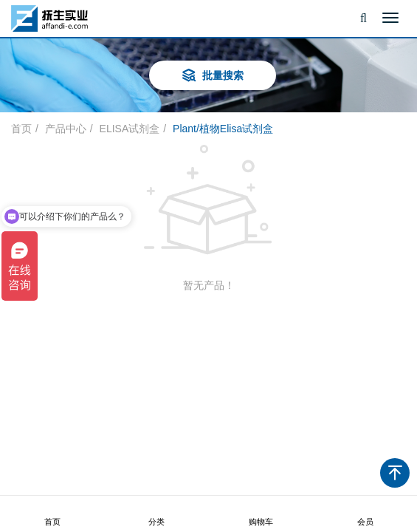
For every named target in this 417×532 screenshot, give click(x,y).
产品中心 (66, 129)
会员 (365, 514)
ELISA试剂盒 (130, 129)
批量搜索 (213, 76)
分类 (156, 514)
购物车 (261, 514)
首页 (52, 514)
